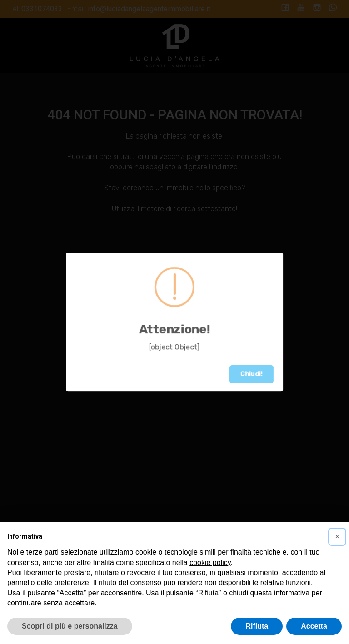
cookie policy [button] (210, 562)
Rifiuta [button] (257, 626)
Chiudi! (252, 374)
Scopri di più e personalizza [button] (70, 626)
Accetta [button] (314, 626)
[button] (337, 537)
